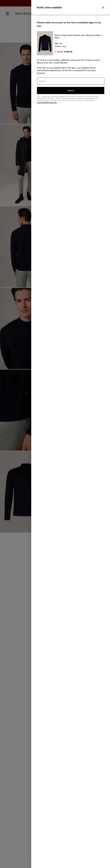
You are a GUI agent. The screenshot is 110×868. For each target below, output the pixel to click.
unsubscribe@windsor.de (47, 102)
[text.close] (103, 8)
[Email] (71, 81)
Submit (71, 90)
